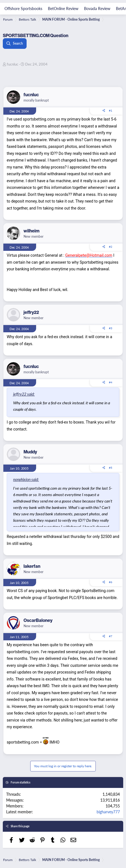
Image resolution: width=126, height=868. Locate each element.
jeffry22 (31, 312)
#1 (111, 110)
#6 (111, 582)
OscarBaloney (38, 620)
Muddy (30, 452)
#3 (111, 328)
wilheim (32, 231)
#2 (111, 247)
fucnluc (12, 64)
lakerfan (32, 566)
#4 (111, 382)
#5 (111, 468)
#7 (111, 636)
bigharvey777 (108, 812)
